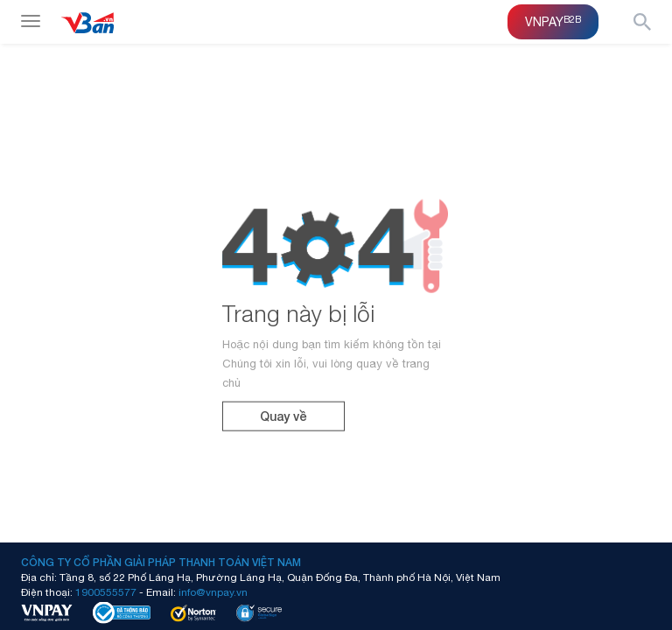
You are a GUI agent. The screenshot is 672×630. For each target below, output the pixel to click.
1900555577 (106, 591)
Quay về (283, 416)
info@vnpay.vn (213, 591)
